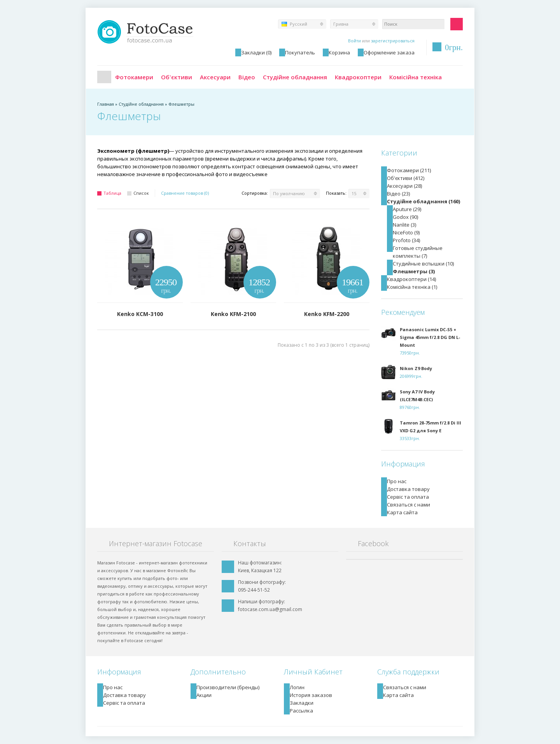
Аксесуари (215, 77)
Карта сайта (402, 512)
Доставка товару (408, 489)
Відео (247, 77)
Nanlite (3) (404, 225)
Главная (104, 77)
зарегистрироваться (393, 41)
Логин (297, 687)
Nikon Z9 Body (416, 368)
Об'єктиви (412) (406, 178)
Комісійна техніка (416, 77)
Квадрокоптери (358, 77)
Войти (354, 41)
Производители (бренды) (228, 687)
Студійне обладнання (295, 77)
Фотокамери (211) (409, 170)
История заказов (311, 695)
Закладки (302, 703)
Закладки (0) (256, 52)
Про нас (397, 481)
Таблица (109, 193)
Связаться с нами (409, 505)
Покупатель (300, 52)
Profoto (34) (406, 240)
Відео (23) (398, 194)
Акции (204, 695)
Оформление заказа (389, 52)
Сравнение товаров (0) (185, 193)
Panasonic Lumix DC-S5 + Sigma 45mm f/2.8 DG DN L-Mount (430, 337)
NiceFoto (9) (406, 232)
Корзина (339, 52)
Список (138, 193)
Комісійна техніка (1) (412, 287)
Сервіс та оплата (408, 497)
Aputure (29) (407, 209)
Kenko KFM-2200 (327, 314)
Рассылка (301, 711)
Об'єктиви (177, 77)
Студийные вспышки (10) (423, 264)
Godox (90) (405, 217)
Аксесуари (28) (404, 186)
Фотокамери (134, 77)
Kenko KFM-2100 (233, 314)
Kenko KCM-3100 (140, 314)
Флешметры (181, 104)
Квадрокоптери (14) (411, 279)
